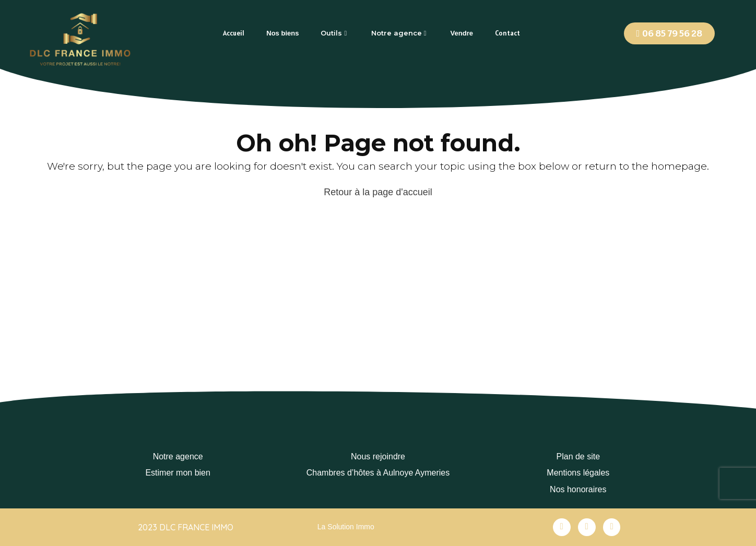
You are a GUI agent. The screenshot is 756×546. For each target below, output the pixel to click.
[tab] (234, 33)
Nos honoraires (578, 489)
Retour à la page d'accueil (378, 192)
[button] (670, 33)
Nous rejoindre (378, 456)
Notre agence (178, 456)
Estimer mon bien (178, 473)
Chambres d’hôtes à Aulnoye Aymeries (378, 473)
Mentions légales (578, 473)
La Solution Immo (346, 527)
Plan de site (578, 456)
